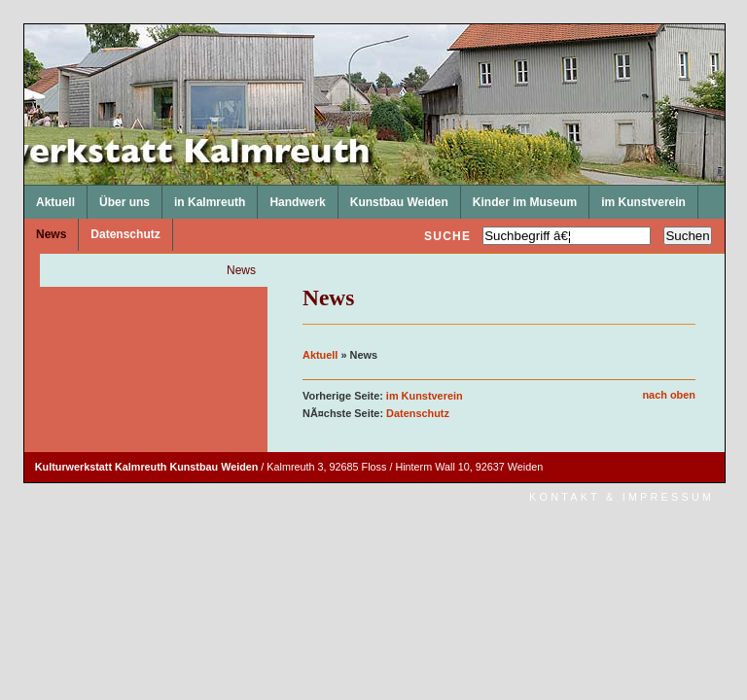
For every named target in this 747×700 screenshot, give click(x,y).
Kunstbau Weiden (393, 197)
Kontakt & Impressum (622, 497)
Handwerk (291, 197)
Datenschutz (119, 230)
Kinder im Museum (519, 197)
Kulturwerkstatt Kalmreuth (25, 25)
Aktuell (50, 197)
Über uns (119, 197)
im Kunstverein (638, 197)
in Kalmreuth (204, 197)
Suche (447, 236)
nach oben (669, 395)
